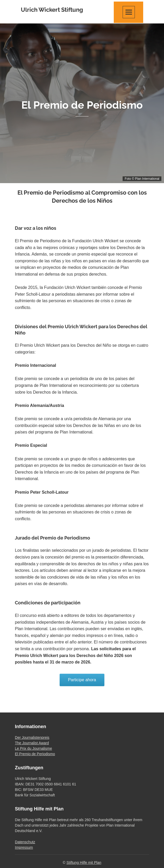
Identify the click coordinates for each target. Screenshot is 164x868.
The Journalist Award (32, 743)
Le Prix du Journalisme (33, 748)
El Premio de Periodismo (35, 754)
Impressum (24, 847)
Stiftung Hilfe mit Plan (84, 863)
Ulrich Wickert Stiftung (52, 10)
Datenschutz (25, 842)
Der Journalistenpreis (32, 737)
